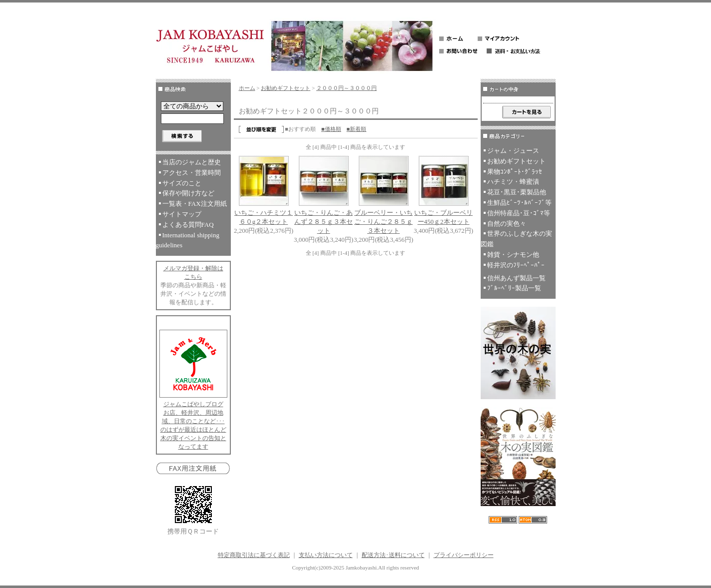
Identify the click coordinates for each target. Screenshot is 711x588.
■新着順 (357, 129)
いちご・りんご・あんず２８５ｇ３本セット (324, 222)
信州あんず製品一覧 (516, 278)
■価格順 (331, 129)
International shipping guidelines (188, 240)
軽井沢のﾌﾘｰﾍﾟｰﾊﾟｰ (516, 265)
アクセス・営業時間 (192, 173)
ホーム (247, 88)
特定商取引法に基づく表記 (254, 555)
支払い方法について (326, 555)
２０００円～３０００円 (347, 88)
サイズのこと (182, 183)
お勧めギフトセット (286, 88)
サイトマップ (182, 214)
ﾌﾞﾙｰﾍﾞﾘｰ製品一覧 (514, 288)
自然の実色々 (507, 224)
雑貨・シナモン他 (513, 255)
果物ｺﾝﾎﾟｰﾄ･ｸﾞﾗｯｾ (515, 172)
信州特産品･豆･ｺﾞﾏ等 (519, 213)
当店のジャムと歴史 (192, 162)
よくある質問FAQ (188, 225)
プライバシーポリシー (464, 555)
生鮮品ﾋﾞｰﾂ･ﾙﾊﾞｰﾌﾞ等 (519, 203)
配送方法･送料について (393, 555)
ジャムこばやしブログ (193, 404)
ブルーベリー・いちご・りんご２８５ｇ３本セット (383, 222)
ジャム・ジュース (513, 151)
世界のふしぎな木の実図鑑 (516, 239)
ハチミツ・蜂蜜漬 (513, 182)
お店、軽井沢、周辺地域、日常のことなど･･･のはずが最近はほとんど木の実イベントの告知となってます (193, 430)
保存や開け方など (188, 193)
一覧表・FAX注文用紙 (195, 204)
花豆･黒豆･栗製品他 (517, 192)
